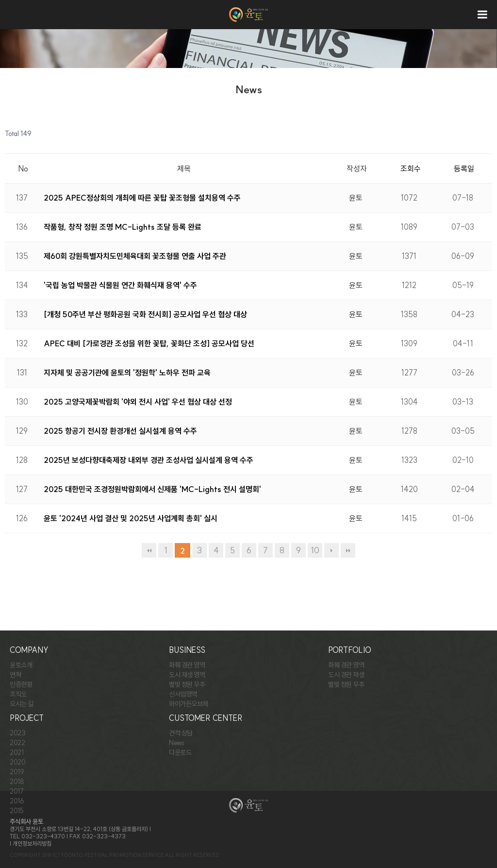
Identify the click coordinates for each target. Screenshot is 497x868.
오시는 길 (22, 704)
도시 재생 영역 (187, 675)
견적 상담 (181, 733)
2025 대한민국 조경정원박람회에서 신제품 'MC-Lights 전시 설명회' (152, 489)
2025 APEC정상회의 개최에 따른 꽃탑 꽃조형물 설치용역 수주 (142, 198)
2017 (17, 791)
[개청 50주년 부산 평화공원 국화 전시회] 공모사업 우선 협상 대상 (145, 314)
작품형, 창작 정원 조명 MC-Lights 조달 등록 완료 (123, 227)
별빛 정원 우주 (187, 684)
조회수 (411, 169)
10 (315, 550)
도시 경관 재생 (346, 675)
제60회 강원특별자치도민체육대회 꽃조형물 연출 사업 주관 (135, 256)
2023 (17, 733)
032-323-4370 (43, 836)
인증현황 (21, 684)
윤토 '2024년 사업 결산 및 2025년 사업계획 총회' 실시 (131, 518)
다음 (331, 550)
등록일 (464, 169)
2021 (17, 752)
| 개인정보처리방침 (31, 843)
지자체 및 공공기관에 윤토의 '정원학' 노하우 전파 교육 (127, 373)
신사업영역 (183, 694)
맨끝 (348, 550)
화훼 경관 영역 (187, 665)
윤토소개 (21, 665)
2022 (17, 743)
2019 (17, 772)
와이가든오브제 (189, 704)
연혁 (15, 675)
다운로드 (180, 752)
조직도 (18, 694)
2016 (17, 801)
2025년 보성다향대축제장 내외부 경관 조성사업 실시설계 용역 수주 (149, 460)
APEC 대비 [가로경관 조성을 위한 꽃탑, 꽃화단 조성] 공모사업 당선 (149, 343)
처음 (149, 550)
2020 (17, 762)
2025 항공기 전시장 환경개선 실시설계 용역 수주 (120, 431)
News (176, 743)
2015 (17, 811)
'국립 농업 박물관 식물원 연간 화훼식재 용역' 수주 (120, 285)
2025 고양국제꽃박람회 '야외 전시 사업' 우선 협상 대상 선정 (138, 402)
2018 (17, 782)
